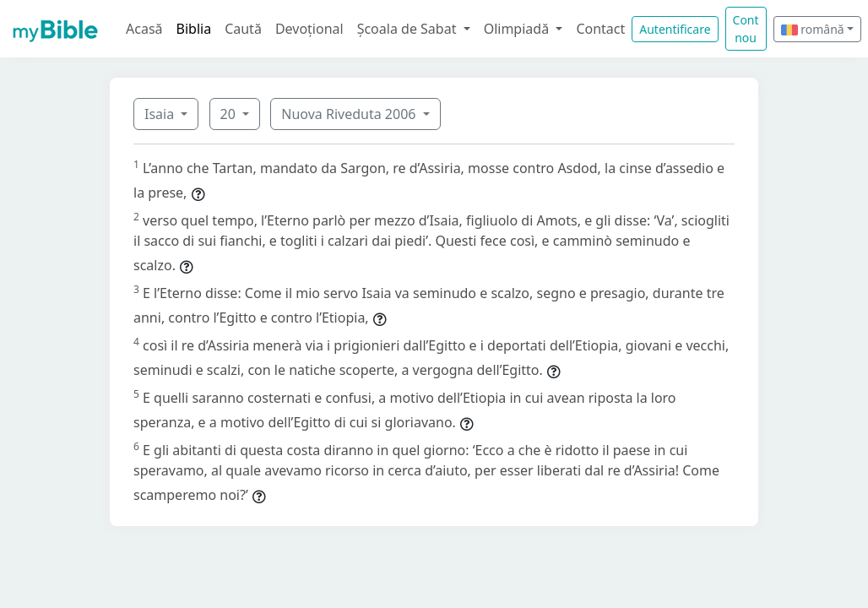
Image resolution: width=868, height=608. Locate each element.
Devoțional (309, 29)
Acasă (144, 29)
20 (230, 114)
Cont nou (746, 29)
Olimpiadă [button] (518, 29)
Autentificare (675, 29)
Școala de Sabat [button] (409, 29)
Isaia (161, 114)
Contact (600, 29)
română (813, 29)
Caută (243, 29)
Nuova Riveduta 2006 (350, 114)
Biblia (194, 29)
